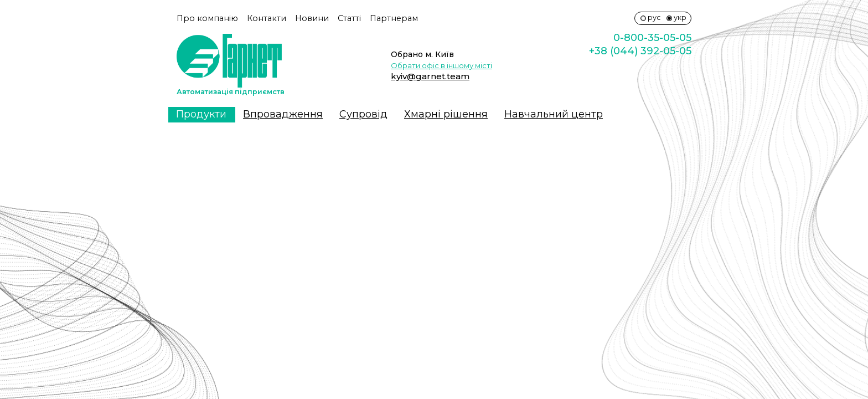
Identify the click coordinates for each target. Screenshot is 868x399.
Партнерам (394, 18)
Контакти (267, 18)
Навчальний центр (554, 114)
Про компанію (207, 18)
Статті (349, 18)
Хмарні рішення (446, 114)
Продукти (201, 114)
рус (654, 17)
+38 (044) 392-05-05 (640, 51)
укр (680, 17)
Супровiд (363, 114)
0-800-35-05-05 (652, 38)
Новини (312, 18)
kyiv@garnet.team (430, 76)
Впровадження (283, 114)
